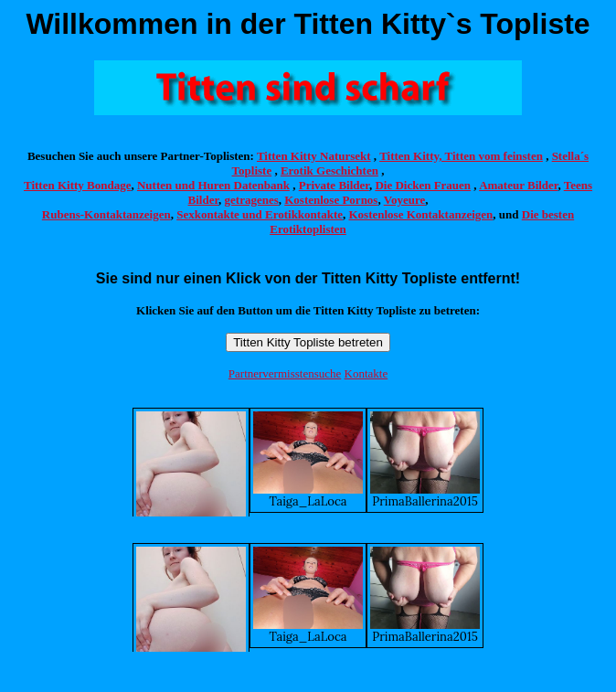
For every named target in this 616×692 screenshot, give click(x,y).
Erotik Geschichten (329, 170)
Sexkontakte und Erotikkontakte (260, 214)
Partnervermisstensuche (285, 373)
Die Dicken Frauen (423, 185)
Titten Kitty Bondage (78, 185)
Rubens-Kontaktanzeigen (106, 214)
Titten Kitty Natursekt (314, 156)
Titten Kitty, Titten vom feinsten (461, 156)
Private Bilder (334, 185)
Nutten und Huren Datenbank (213, 185)
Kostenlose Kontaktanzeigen (420, 214)
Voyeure (405, 200)
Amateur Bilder (518, 185)
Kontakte (366, 373)
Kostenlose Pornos (331, 200)
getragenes (252, 200)
